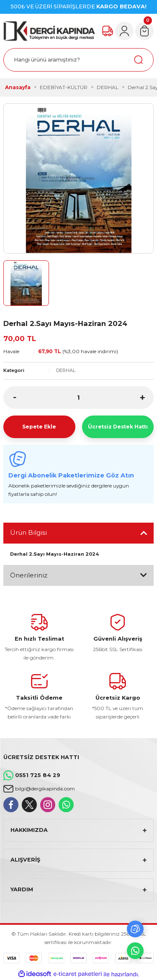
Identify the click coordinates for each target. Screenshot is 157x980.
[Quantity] (78, 398)
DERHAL (66, 370)
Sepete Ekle (39, 427)
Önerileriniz (29, 575)
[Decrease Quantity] (15, 398)
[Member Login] (124, 31)
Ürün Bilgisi (28, 532)
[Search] (78, 60)
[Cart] (144, 31)
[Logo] (49, 31)
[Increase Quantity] (142, 398)
